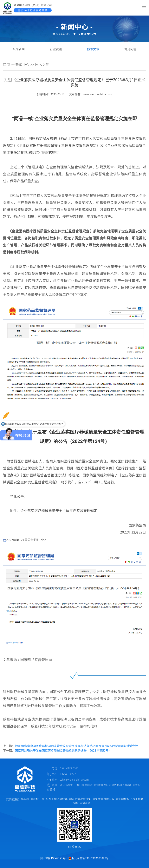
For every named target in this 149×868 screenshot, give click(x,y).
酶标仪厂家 (37, 799)
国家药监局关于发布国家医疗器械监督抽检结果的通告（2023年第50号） (63, 750)
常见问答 (130, 49)
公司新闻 (19, 49)
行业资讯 (56, 49)
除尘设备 (85, 803)
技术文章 (93, 49)
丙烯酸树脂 (123, 799)
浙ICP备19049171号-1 (54, 858)
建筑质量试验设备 (80, 799)
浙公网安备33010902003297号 (89, 858)
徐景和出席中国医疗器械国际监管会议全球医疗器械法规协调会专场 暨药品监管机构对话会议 (76, 746)
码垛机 (25, 799)
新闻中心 (22, 64)
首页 (6, 64)
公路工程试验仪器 (57, 799)
